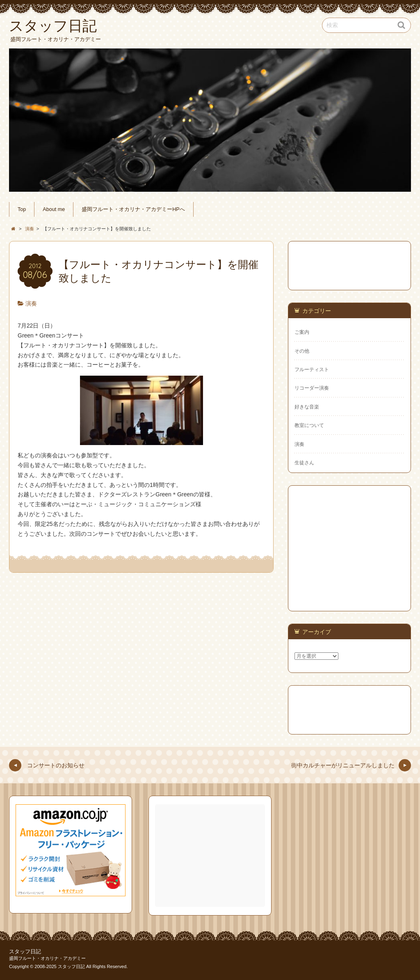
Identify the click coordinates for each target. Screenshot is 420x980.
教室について (309, 425)
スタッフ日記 (25, 952)
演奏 (31, 303)
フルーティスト (312, 370)
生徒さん (304, 463)
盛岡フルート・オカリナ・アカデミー (47, 958)
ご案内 (302, 332)
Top (22, 209)
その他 (302, 351)
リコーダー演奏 (312, 388)
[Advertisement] (211, 856)
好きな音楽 (307, 407)
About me (54, 209)
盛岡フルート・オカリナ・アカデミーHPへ (133, 209)
